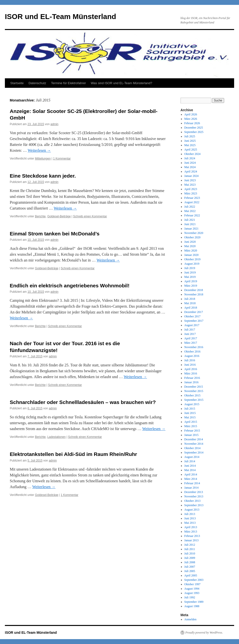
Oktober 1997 (192, 584)
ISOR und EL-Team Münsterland (60, 16)
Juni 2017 (190, 334)
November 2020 (194, 233)
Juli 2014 (190, 461)
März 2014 (191, 479)
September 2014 (194, 453)
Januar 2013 (191, 540)
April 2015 (191, 422)
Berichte (40, 216)
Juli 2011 (190, 549)
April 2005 (191, 575)
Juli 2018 (190, 299)
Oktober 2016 (192, 352)
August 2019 (192, 264)
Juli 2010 (190, 553)
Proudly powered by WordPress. (204, 633)
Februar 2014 (192, 483)
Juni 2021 (190, 224)
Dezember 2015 (194, 387)
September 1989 (194, 602)
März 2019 (191, 286)
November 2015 (194, 391)
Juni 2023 (190, 180)
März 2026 (191, 119)
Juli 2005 (190, 571)
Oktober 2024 (192, 154)
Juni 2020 (190, 242)
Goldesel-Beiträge (59, 216)
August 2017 (192, 325)
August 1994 (192, 589)
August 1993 (192, 593)
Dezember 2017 (194, 312)
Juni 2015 (190, 413)
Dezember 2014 (194, 439)
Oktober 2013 (192, 501)
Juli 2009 (190, 558)
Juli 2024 (190, 158)
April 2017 (191, 338)
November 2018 (194, 294)
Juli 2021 (190, 220)
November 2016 (194, 347)
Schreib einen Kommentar (90, 216)
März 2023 (191, 193)
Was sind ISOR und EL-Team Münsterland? (121, 83)
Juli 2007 (190, 567)
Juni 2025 (190, 141)
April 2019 (191, 281)
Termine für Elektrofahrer (68, 83)
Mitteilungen (43, 159)
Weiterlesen (39, 150)
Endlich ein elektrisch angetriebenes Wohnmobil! (70, 286)
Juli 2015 (190, 409)
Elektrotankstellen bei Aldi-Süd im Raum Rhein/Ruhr (73, 454)
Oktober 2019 (192, 259)
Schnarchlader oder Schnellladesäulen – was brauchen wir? (83, 402)
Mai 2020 (190, 246)
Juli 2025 (190, 136)
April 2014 (191, 474)
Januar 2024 (191, 176)
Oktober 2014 (192, 448)
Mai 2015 (190, 417)
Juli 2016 (190, 360)
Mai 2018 (190, 303)
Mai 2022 (190, 211)
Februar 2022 (192, 215)
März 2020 (191, 251)
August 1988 (192, 606)
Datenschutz (37, 83)
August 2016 (192, 356)
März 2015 (191, 426)
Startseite (17, 83)
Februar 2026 (192, 123)
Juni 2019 (190, 272)
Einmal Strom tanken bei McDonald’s (55, 234)
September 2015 (194, 400)
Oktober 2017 (192, 316)
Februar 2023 (192, 198)
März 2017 (191, 343)
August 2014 (192, 457)
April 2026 (191, 114)
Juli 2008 (190, 562)
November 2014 (194, 444)
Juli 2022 (190, 207)
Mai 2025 (190, 145)
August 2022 (192, 202)
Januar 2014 (191, 488)
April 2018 (191, 308)
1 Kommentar (62, 159)
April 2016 (191, 369)
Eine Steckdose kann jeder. (43, 176)
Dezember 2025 (194, 128)
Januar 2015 (191, 435)
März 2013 (191, 532)
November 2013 (194, 496)
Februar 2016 (192, 378)
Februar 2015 (192, 431)
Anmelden (190, 619)
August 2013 (192, 510)
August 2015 (192, 404)
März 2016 (191, 373)
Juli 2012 (190, 545)
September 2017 (194, 321)
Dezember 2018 (194, 290)
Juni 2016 (190, 365)
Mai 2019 (190, 277)
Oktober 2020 (192, 237)
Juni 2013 (190, 518)
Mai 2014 (190, 470)
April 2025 (191, 150)
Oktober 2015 (192, 395)
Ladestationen (56, 437)
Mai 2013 (190, 523)
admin (55, 124)
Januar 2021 (191, 229)
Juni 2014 (190, 466)
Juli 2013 (190, 514)
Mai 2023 (190, 185)
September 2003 (194, 580)
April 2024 (191, 171)
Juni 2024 (190, 163)
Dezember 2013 (194, 492)
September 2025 (194, 132)
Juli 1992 (190, 597)
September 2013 (194, 505)
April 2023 (191, 189)
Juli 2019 (190, 268)
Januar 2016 (191, 382)
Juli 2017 (190, 330)
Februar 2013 (192, 536)
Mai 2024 (190, 167)
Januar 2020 (191, 255)
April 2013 (191, 527)
